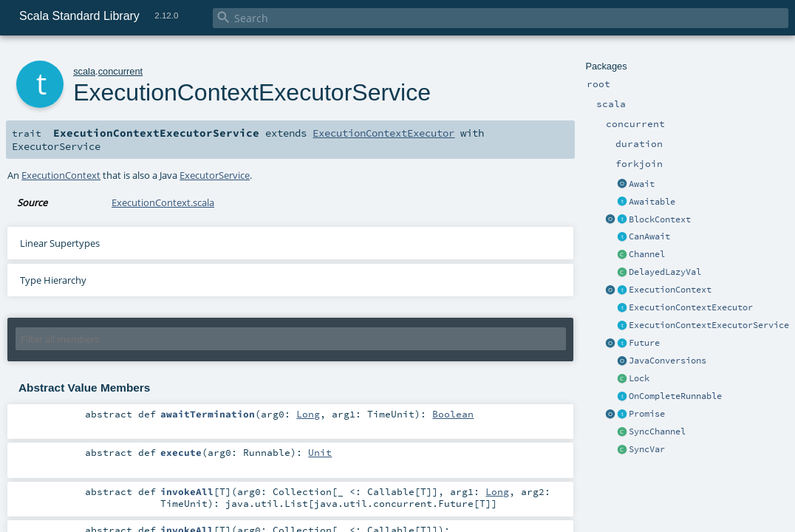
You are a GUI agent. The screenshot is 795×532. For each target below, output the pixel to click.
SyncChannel (657, 432)
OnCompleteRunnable (675, 396)
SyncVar (647, 449)
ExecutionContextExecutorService (709, 325)
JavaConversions (668, 361)
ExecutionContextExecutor (691, 307)
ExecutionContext (670, 290)
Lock (639, 378)
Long (308, 414)
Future (644, 343)
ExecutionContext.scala (163, 202)
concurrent (120, 71)
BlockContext (660, 219)
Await (642, 184)
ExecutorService (215, 175)
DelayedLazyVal (665, 272)
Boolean (453, 414)
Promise (647, 414)
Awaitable (652, 202)
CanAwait (649, 236)
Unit (320, 452)
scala (84, 71)
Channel (647, 254)
